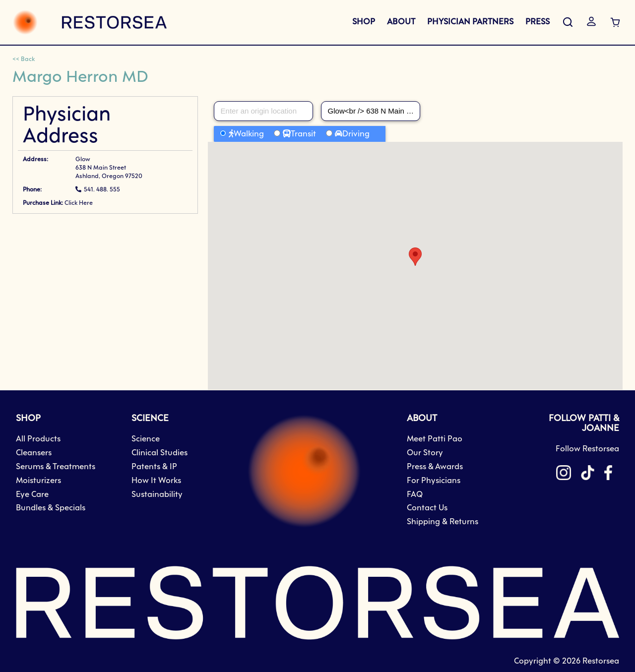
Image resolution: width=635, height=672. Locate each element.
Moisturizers (38, 481)
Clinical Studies (159, 453)
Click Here (79, 203)
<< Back (24, 60)
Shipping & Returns (443, 522)
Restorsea (601, 661)
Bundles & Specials (51, 508)
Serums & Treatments (56, 467)
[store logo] (90, 22)
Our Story (425, 453)
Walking (249, 134)
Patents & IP (154, 467)
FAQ (415, 495)
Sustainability (157, 495)
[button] (415, 257)
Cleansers (34, 453)
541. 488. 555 (102, 190)
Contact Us (427, 508)
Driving (356, 134)
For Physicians (434, 481)
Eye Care (32, 495)
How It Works (156, 481)
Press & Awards (435, 467)
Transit (303, 134)
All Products (38, 439)
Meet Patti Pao (435, 439)
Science (146, 439)
